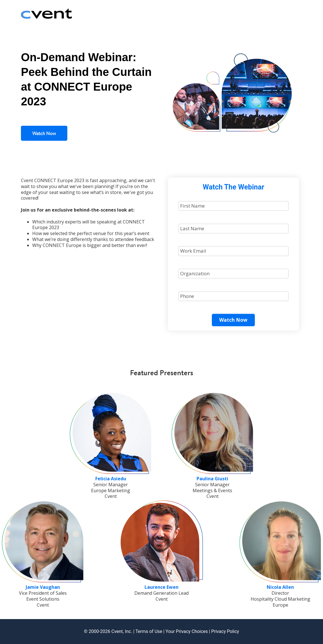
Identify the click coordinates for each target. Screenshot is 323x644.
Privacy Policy (225, 631)
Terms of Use (149, 631)
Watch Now (44, 133)
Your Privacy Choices (187, 631)
